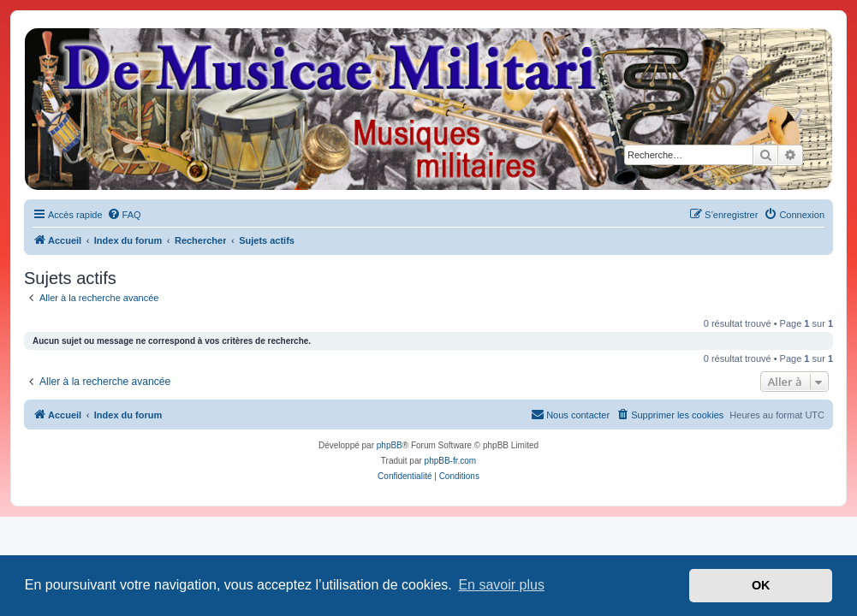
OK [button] (761, 585)
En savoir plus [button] (501, 585)
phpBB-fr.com (451, 461)
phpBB (390, 445)
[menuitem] (124, 215)
